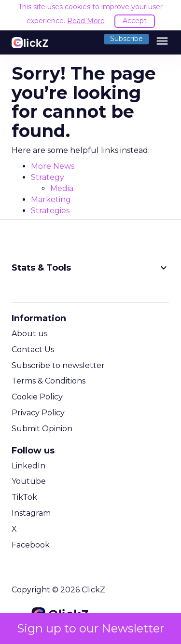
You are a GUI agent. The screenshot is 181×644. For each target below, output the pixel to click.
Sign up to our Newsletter (90, 628)
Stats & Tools (90, 268)
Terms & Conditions (49, 381)
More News (53, 166)
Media (62, 188)
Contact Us (33, 349)
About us (29, 334)
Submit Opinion (42, 429)
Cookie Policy (37, 397)
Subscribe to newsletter (58, 365)
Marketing (51, 199)
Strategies (50, 211)
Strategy (48, 177)
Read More (86, 21)
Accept (135, 21)
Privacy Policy (38, 413)
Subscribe (126, 39)
